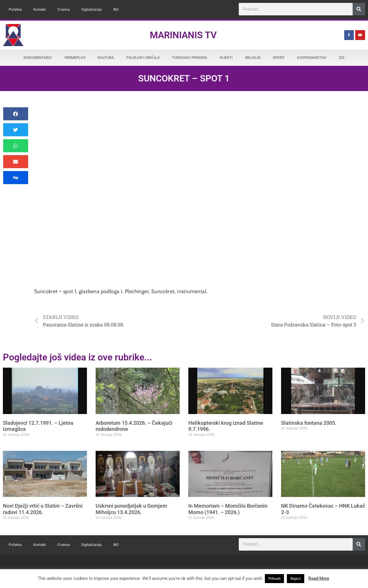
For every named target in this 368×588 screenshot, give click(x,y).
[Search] (359, 9)
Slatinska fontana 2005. (309, 423)
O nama (64, 10)
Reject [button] (296, 579)
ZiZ (342, 58)
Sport (279, 58)
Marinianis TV (183, 35)
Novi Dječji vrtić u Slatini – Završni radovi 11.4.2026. (43, 509)
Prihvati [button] (274, 579)
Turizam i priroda (190, 58)
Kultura (106, 58)
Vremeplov (75, 58)
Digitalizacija (92, 10)
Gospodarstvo (312, 58)
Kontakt (40, 10)
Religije (253, 58)
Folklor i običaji (143, 58)
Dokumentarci (38, 58)
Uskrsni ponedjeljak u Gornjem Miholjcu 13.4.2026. (131, 509)
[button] (16, 114)
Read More (319, 578)
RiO (116, 10)
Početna (15, 10)
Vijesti (226, 58)
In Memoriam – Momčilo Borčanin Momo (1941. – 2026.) (228, 509)
